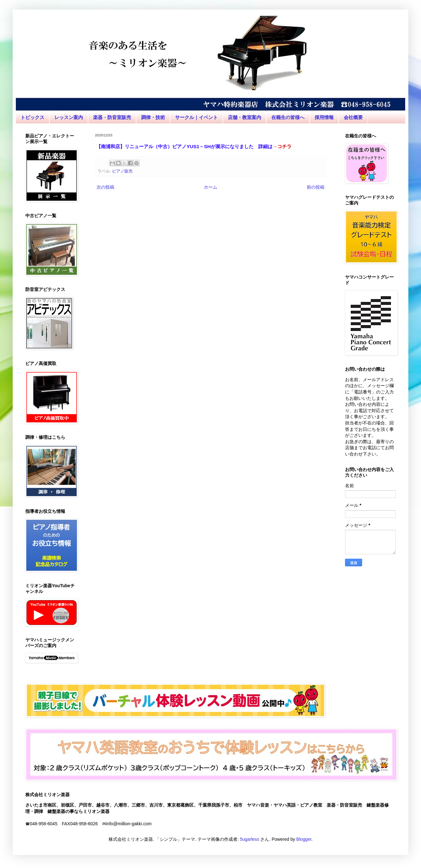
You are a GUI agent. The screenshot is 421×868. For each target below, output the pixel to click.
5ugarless (250, 839)
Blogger (304, 839)
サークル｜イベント (196, 117)
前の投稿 (316, 187)
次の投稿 (105, 187)
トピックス (32, 117)
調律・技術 (153, 117)
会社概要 (353, 117)
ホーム (210, 187)
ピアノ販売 (122, 171)
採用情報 (324, 117)
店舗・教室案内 (245, 117)
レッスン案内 (69, 117)
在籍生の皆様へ (288, 117)
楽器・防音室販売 (112, 117)
